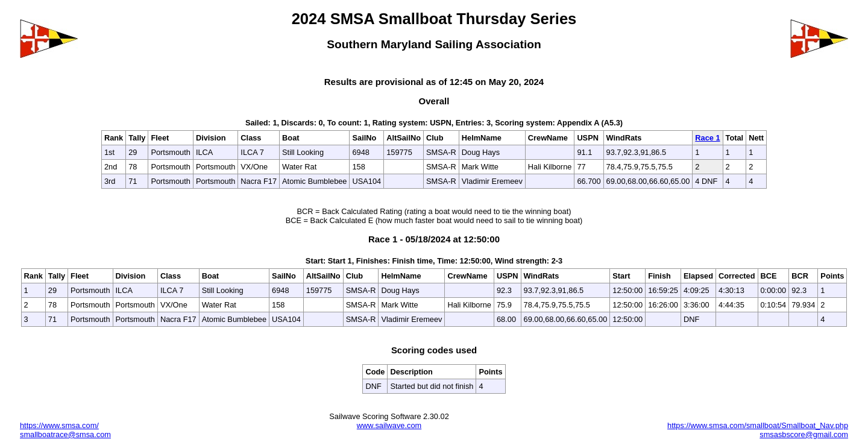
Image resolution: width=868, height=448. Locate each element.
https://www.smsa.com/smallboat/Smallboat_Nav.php (758, 425)
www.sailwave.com (389, 425)
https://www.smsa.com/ (59, 425)
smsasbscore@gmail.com (804, 434)
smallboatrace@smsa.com (65, 434)
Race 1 (707, 138)
